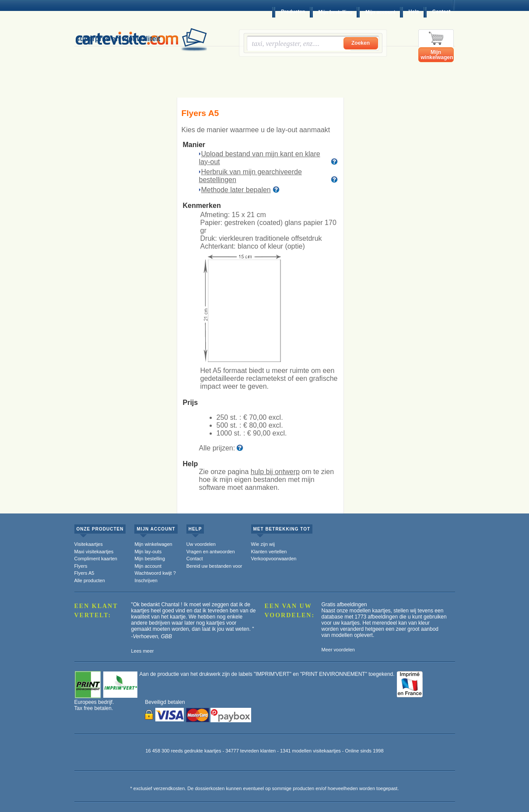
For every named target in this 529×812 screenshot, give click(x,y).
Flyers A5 (84, 573)
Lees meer (143, 651)
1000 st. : (252, 433)
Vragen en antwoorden (211, 552)
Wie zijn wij (263, 544)
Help (414, 11)
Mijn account (380, 12)
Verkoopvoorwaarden (274, 559)
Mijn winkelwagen (437, 55)
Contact (441, 11)
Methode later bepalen (236, 190)
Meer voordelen (338, 650)
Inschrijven (146, 580)
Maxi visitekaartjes (94, 552)
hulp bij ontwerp (275, 472)
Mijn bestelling (336, 12)
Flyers (81, 566)
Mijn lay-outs (148, 552)
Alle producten (90, 580)
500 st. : (250, 425)
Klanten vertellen (269, 552)
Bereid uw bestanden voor (214, 566)
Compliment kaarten (96, 559)
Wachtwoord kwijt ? (155, 573)
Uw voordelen (201, 544)
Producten (293, 11)
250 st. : (250, 417)
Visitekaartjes (89, 544)
